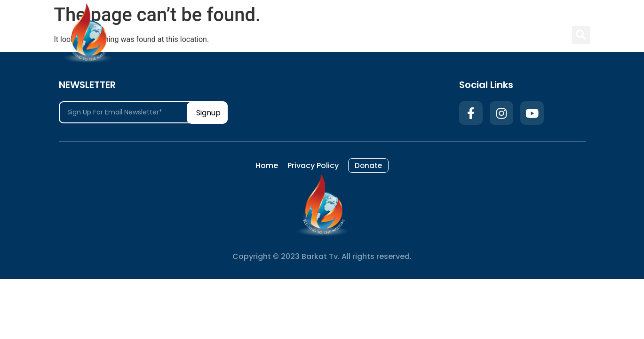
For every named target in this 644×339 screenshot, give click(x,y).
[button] (581, 35)
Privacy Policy (425, 35)
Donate (481, 35)
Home (372, 35)
